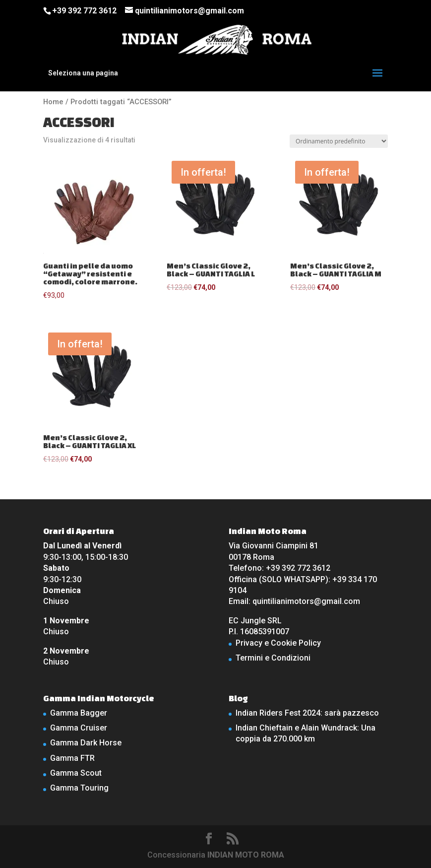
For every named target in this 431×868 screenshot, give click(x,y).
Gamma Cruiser (79, 728)
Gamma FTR (72, 758)
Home (53, 102)
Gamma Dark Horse (86, 743)
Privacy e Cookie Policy (278, 643)
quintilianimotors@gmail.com (306, 601)
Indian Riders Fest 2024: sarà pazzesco (307, 713)
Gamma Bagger (79, 713)
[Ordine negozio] (339, 141)
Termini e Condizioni (273, 658)
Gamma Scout (76, 773)
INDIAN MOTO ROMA (246, 855)
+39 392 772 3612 (84, 11)
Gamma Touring (79, 788)
